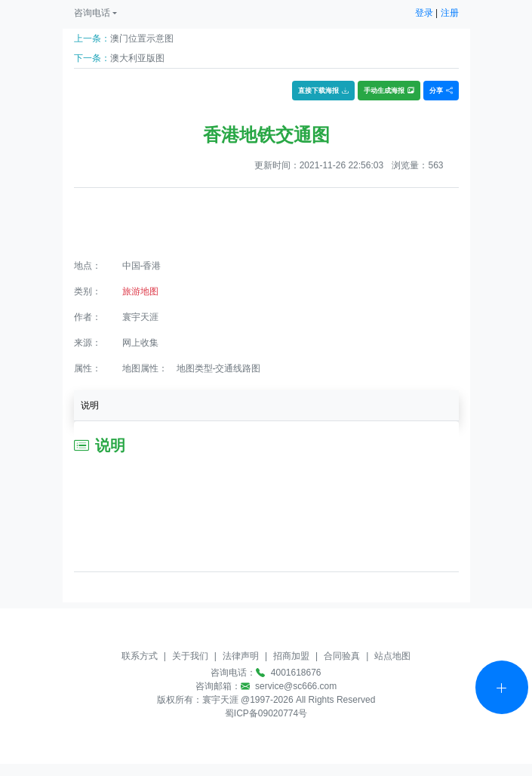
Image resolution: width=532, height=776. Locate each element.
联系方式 (140, 656)
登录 (424, 13)
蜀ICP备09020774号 (266, 713)
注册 (450, 13)
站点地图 (392, 656)
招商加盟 (291, 656)
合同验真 (342, 656)
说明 (90, 405)
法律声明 (241, 656)
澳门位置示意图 (142, 38)
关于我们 (190, 656)
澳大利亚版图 (137, 58)
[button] (95, 13)
